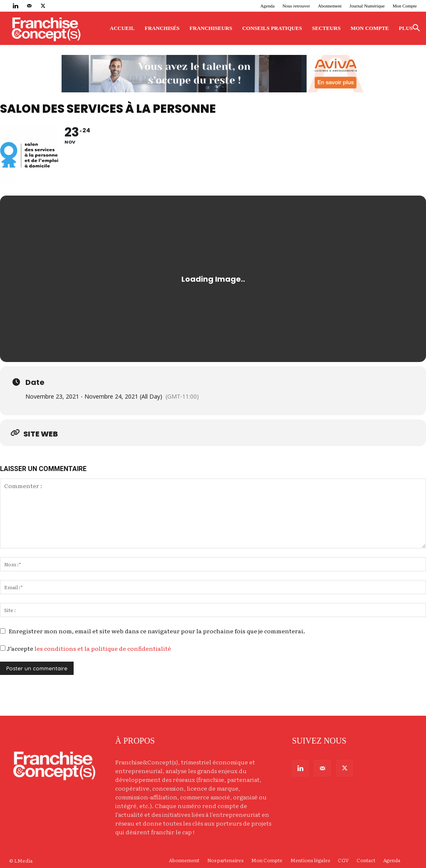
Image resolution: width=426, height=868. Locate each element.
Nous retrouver (296, 6)
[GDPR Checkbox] (3, 648)
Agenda (267, 6)
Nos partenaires (225, 860)
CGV (343, 860)
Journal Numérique (367, 6)
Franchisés (162, 28)
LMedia (23, 861)
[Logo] (46, 28)
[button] (416, 29)
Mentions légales (310, 860)
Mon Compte (405, 6)
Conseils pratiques (272, 28)
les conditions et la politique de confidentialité (103, 648)
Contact (366, 860)
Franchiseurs (211, 28)
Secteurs (326, 28)
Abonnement (330, 6)
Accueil (122, 28)
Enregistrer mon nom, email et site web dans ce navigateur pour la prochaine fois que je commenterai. (157, 631)
